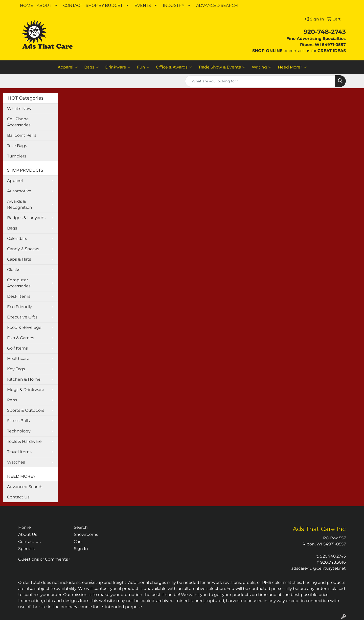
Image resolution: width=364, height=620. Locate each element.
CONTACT (73, 5)
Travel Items (19, 452)
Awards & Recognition (20, 204)
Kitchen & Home (24, 379)
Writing (261, 67)
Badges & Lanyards (26, 218)
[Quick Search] (260, 81)
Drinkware (118, 67)
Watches (16, 462)
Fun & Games (21, 338)
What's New (19, 109)
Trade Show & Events (222, 67)
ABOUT (44, 5)
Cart (78, 542)
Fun (143, 67)
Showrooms (86, 534)
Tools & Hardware (24, 441)
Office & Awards (174, 67)
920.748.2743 (333, 556)
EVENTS (143, 5)
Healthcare (18, 359)
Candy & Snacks (23, 249)
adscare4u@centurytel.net (318, 568)
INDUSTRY (174, 5)
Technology (19, 431)
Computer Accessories (19, 283)
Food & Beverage (24, 327)
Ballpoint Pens (22, 135)
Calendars (17, 238)
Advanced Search (25, 487)
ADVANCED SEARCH (217, 5)
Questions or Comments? (44, 559)
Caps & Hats (19, 259)
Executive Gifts (22, 317)
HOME (27, 5)
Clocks (14, 270)
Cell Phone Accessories (19, 122)
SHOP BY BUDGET (104, 5)
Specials (26, 549)
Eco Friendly (20, 307)
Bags (91, 67)
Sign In (81, 549)
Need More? (292, 67)
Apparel (68, 67)
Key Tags (16, 369)
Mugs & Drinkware (26, 390)
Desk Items (19, 296)
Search (81, 527)
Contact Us (18, 497)
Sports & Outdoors (26, 410)
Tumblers (17, 156)
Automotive (19, 191)
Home (25, 527)
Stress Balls (18, 421)
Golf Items (17, 348)
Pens (12, 400)
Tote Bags (17, 146)
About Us (28, 534)
